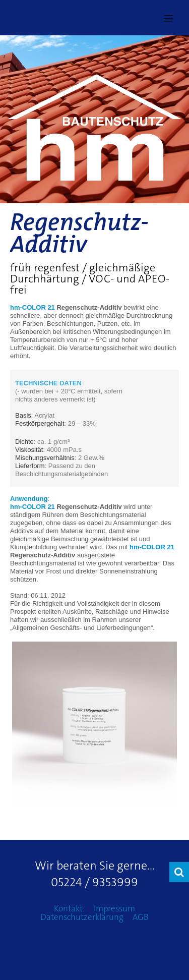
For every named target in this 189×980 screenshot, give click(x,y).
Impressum (114, 908)
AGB (141, 917)
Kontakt (68, 908)
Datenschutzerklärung (82, 917)
